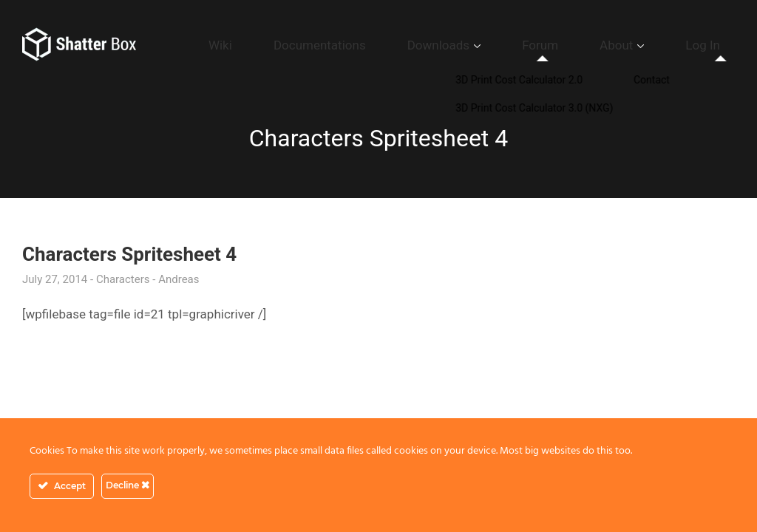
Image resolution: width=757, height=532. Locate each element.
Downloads (516, 45)
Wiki (350, 45)
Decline (128, 485)
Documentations (424, 45)
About (649, 45)
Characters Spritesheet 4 (129, 254)
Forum (595, 45)
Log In (714, 45)
